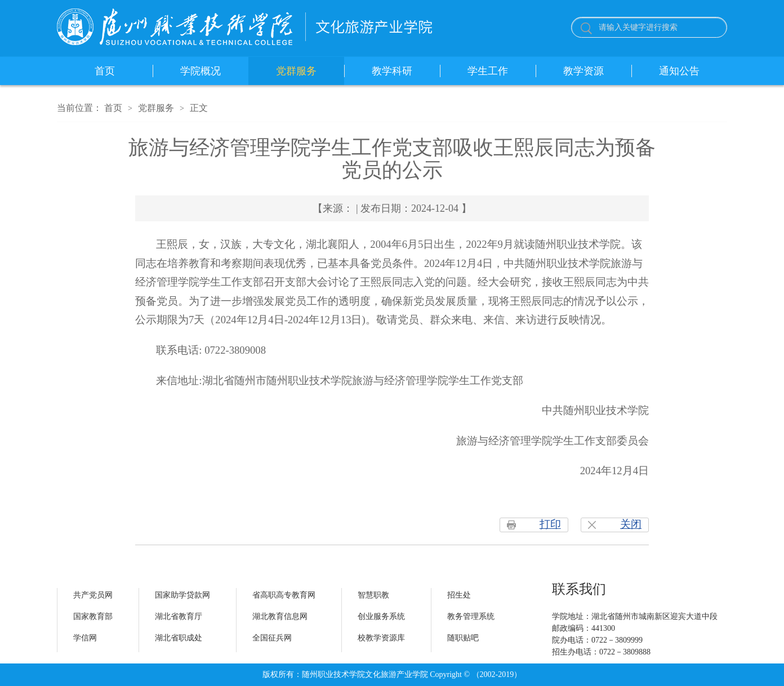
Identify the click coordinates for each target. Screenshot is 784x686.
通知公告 (679, 71)
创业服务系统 (381, 616)
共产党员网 (93, 595)
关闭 (631, 524)
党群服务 (296, 71)
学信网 (85, 638)
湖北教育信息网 (280, 616)
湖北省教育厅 (179, 616)
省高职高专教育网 (284, 595)
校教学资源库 (381, 638)
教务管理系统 (471, 616)
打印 (550, 524)
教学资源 (583, 71)
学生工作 (488, 71)
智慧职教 (373, 595)
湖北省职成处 (179, 638)
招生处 (459, 595)
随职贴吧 (463, 638)
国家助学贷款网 (182, 595)
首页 (105, 71)
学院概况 (201, 71)
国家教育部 (93, 616)
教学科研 (392, 71)
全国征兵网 (272, 638)
